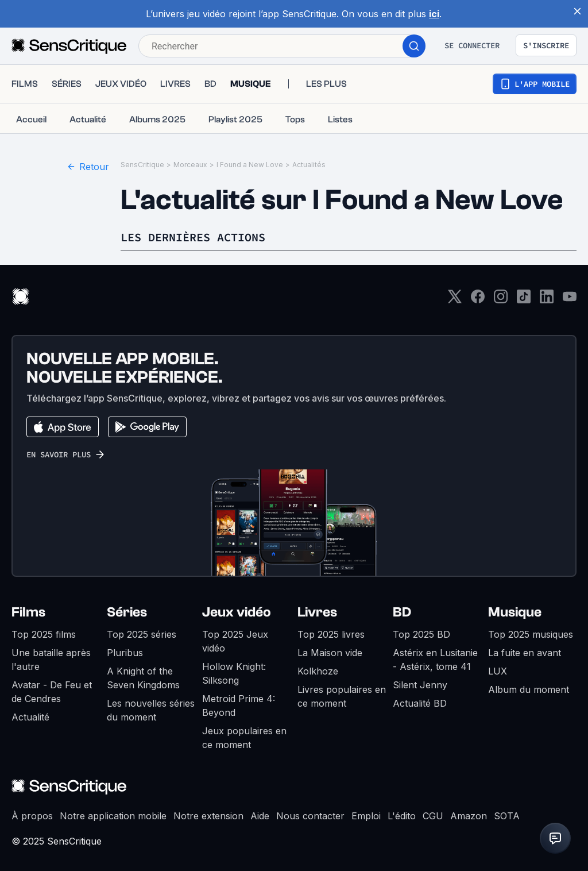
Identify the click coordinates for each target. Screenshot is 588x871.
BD (402, 612)
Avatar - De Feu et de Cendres (52, 692)
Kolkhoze (318, 671)
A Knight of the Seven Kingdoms (143, 678)
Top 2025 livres (331, 634)
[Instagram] (501, 300)
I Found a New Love (250, 165)
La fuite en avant (525, 653)
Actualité (30, 717)
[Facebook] (478, 300)
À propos (32, 816)
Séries (127, 612)
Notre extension (208, 816)
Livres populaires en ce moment (342, 696)
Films (28, 612)
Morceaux (190, 165)
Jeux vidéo (237, 612)
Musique (515, 612)
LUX (498, 671)
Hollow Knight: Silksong (234, 673)
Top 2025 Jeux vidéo (235, 641)
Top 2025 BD (421, 634)
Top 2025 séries (142, 634)
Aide (260, 816)
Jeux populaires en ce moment (244, 738)
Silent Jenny (420, 685)
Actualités (309, 165)
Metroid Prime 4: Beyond (239, 706)
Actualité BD (420, 703)
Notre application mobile (113, 816)
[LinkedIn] (547, 300)
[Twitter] (455, 300)
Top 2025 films (44, 634)
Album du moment (529, 689)
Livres (317, 612)
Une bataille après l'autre (51, 660)
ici (434, 14)
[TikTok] (524, 300)
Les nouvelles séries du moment (151, 710)
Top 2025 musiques (531, 634)
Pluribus (125, 653)
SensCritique (142, 165)
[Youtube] (570, 300)
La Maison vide (330, 653)
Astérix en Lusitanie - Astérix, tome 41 (435, 660)
